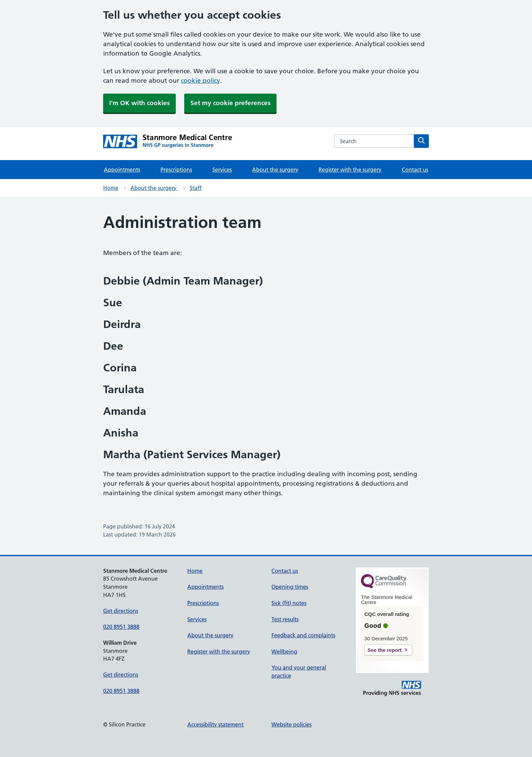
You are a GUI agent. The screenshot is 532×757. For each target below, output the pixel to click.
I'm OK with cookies (139, 103)
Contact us (415, 170)
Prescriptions (176, 170)
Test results (285, 619)
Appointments (122, 170)
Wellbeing (284, 652)
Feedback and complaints (303, 635)
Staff (196, 188)
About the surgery (275, 170)
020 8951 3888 (121, 627)
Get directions (121, 611)
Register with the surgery (350, 170)
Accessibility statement (215, 724)
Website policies (291, 724)
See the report (385, 650)
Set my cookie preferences (230, 103)
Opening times (290, 587)
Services (222, 170)
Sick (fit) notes (289, 603)
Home (111, 188)
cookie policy (201, 81)
